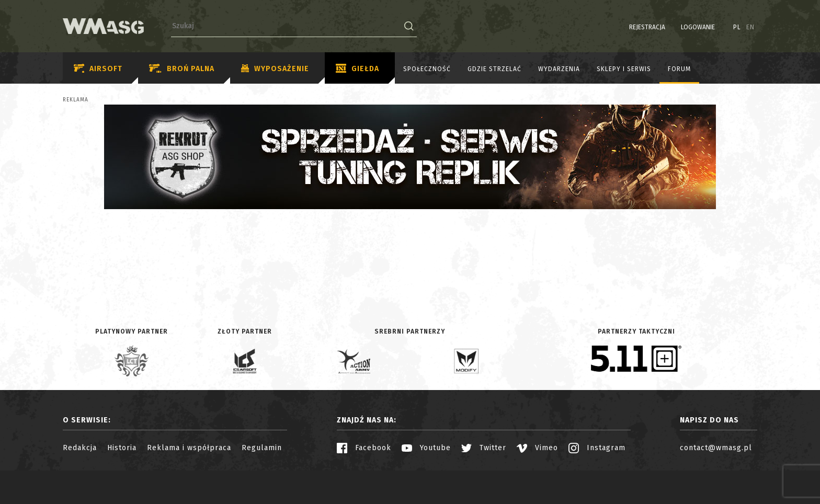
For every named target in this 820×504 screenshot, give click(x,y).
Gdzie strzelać (494, 69)
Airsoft (98, 69)
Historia (122, 448)
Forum (679, 69)
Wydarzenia (559, 69)
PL (737, 27)
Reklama (76, 100)
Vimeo (537, 448)
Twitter (484, 448)
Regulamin (262, 448)
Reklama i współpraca (189, 448)
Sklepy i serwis (624, 69)
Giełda (357, 69)
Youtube (426, 448)
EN (750, 27)
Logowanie (698, 27)
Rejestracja (647, 27)
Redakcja (80, 448)
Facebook (364, 448)
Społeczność (427, 69)
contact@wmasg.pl (716, 448)
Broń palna (182, 69)
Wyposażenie (275, 69)
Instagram (597, 448)
